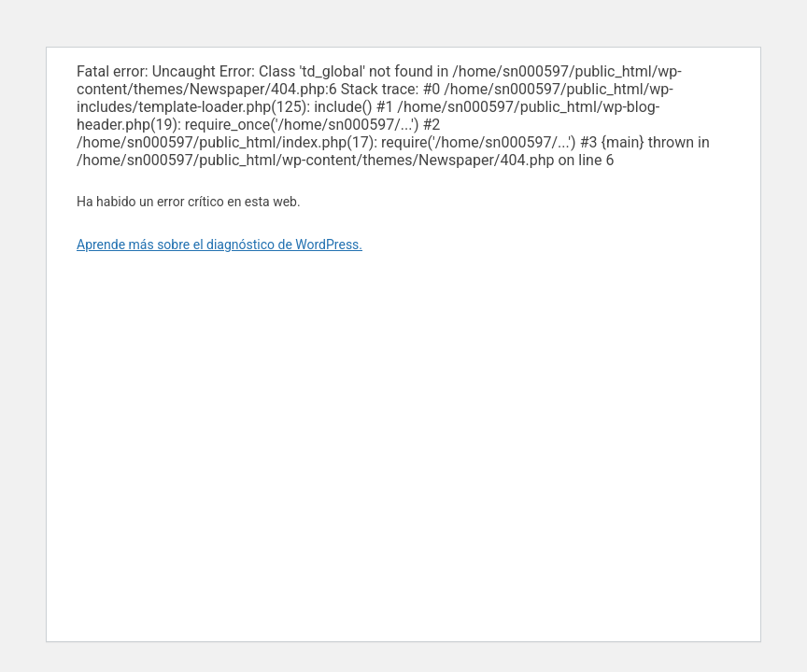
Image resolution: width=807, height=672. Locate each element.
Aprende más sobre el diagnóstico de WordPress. (219, 245)
